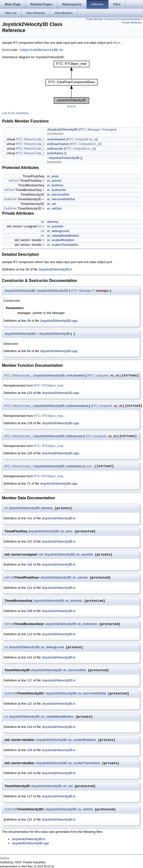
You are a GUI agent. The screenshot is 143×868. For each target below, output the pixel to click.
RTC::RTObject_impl (48, 385)
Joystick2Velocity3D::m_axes (50, 531)
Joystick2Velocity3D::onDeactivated (61, 406)
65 (29, 351)
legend (71, 106)
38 (27, 269)
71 (29, 484)
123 (30, 393)
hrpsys (5, 858)
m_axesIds (55, 226)
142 (30, 564)
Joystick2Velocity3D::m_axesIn (64, 578)
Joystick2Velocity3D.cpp (59, 321)
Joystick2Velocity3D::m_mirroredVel (58, 670)
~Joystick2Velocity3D (63, 158)
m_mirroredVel (58, 195)
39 (29, 321)
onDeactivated (58, 144)
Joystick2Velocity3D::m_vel (52, 786)
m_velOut (54, 208)
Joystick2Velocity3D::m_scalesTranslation (68, 763)
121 (30, 704)
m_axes (53, 176)
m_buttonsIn (57, 190)
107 (30, 541)
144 (30, 727)
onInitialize (55, 153)
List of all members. (16, 113)
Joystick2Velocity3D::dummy (31, 508)
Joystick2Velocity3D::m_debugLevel (36, 647)
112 (30, 588)
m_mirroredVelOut (61, 199)
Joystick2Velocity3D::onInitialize (58, 466)
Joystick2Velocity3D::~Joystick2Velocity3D (37, 334)
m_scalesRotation (61, 240)
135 (30, 453)
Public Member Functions (101, 19)
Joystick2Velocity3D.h (41, 50)
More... (118, 43)
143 (30, 750)
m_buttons (55, 185)
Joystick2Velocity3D (62, 129)
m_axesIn (54, 181)
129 (30, 423)
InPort (13, 181)
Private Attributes (132, 22)
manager (109, 129)
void (89, 466)
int (42, 222)
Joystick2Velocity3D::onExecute (58, 436)
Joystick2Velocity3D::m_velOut (69, 809)
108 (30, 611)
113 (30, 634)
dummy (53, 222)
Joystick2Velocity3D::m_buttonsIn (71, 624)
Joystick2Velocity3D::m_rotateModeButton (41, 717)
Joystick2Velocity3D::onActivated (59, 375)
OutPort (9, 199)
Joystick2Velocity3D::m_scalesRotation (66, 740)
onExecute (55, 149)
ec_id (93, 139)
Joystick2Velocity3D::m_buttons (58, 601)
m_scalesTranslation (63, 245)
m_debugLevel (58, 231)
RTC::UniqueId (78, 139)
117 (30, 680)
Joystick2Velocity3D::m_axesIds (68, 555)
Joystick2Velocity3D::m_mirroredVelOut (76, 694)
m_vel (52, 204)
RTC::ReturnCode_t (30, 139)
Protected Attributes (129, 19)
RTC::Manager (90, 129)
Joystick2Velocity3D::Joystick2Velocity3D (36, 291)
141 (30, 518)
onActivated (56, 139)
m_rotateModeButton (63, 236)
